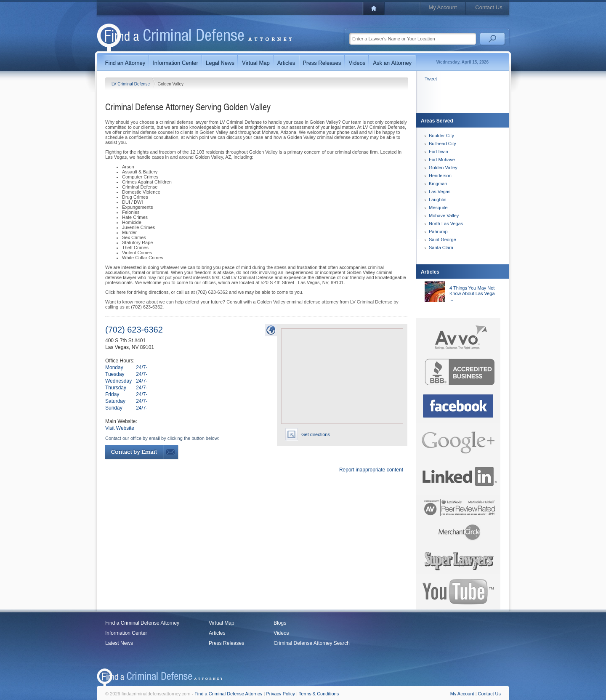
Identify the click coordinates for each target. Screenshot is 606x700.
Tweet (431, 79)
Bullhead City (443, 144)
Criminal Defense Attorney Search (312, 643)
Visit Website (120, 428)
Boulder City (441, 136)
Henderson (440, 176)
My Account (443, 7)
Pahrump (438, 232)
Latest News (119, 643)
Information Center (126, 633)
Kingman (438, 184)
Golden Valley (443, 168)
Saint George (443, 240)
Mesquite (438, 208)
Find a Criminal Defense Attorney (142, 623)
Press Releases (226, 643)
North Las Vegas (446, 224)
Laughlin (438, 200)
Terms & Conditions (319, 694)
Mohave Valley (444, 216)
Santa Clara (441, 248)
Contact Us (489, 7)
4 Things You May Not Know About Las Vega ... (472, 293)
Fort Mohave (442, 160)
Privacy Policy (281, 694)
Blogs (280, 623)
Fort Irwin (439, 152)
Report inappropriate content (371, 470)
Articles (217, 633)
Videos (281, 633)
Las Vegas (440, 192)
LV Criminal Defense (131, 84)
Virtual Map (221, 623)
